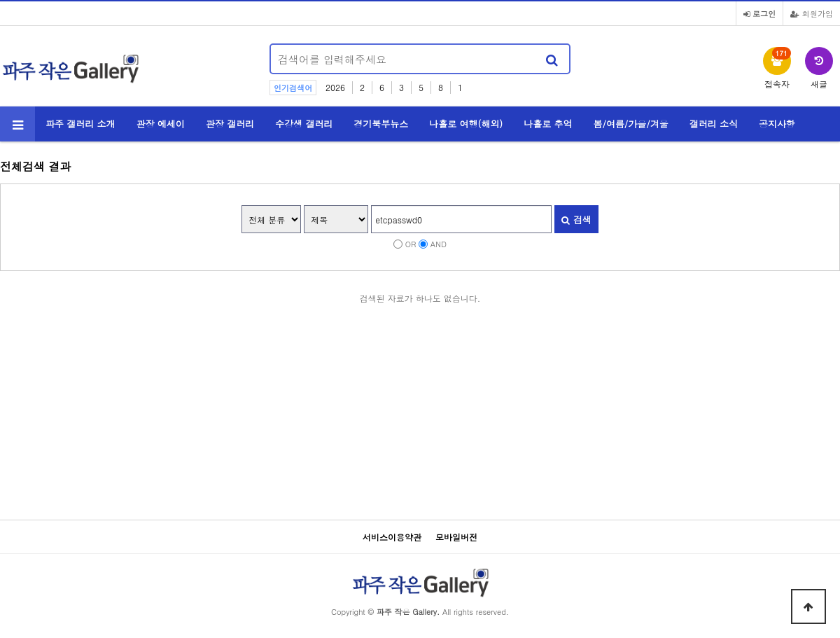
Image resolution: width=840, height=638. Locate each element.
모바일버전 (456, 537)
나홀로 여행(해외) (466, 124)
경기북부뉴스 (381, 124)
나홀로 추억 (548, 124)
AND (439, 244)
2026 (335, 87)
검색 (576, 220)
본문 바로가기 (0, 0)
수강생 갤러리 (304, 124)
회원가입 (812, 13)
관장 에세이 (161, 124)
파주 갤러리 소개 (80, 124)
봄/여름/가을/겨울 (631, 124)
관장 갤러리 (230, 124)
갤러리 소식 (714, 124)
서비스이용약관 (392, 537)
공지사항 (777, 124)
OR (411, 244)
